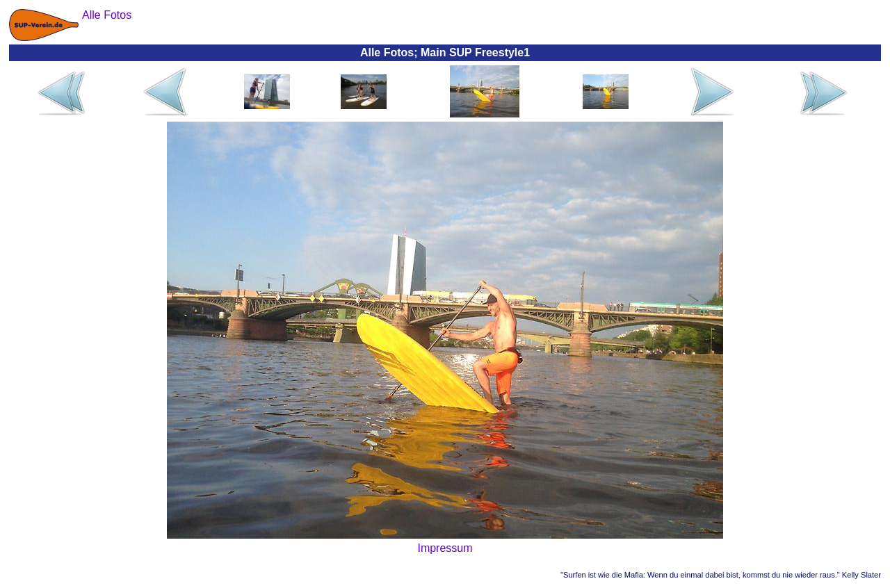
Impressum (445, 548)
